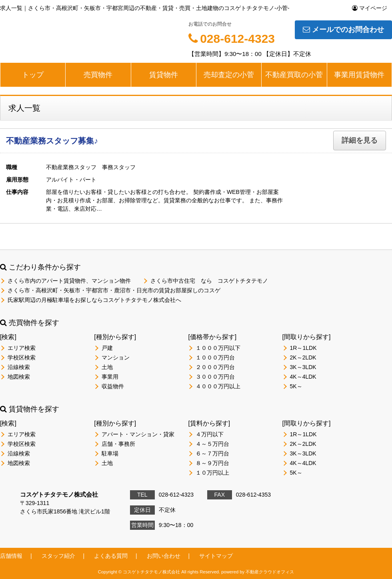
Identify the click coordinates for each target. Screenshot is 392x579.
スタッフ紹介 (58, 556)
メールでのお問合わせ (343, 30)
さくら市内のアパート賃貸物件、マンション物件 (69, 281)
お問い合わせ (164, 556)
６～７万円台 (212, 453)
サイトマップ (216, 556)
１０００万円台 (215, 357)
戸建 (107, 348)
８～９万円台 (212, 463)
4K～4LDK (303, 377)
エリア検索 (22, 348)
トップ (33, 75)
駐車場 (110, 453)
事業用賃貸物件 (359, 75)
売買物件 (98, 75)
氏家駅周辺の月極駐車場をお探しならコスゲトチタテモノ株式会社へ (94, 300)
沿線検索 (19, 367)
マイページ (370, 8)
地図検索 (19, 377)
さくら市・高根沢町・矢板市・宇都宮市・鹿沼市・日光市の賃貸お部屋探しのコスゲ (114, 290)
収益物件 (113, 386)
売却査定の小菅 (229, 75)
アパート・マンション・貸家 (138, 434)
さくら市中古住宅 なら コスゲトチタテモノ (209, 281)
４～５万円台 (212, 444)
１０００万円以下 (218, 348)
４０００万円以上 (218, 386)
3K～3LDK (303, 367)
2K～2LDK (303, 357)
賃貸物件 (164, 75)
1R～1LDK (303, 348)
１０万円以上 (212, 473)
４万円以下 (210, 434)
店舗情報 (11, 556)
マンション (116, 357)
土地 (107, 367)
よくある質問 (111, 556)
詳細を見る (360, 140)
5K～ (296, 386)
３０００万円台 (215, 377)
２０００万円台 (215, 367)
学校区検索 (22, 357)
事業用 (110, 377)
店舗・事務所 (118, 444)
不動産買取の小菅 (294, 75)
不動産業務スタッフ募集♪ (52, 141)
